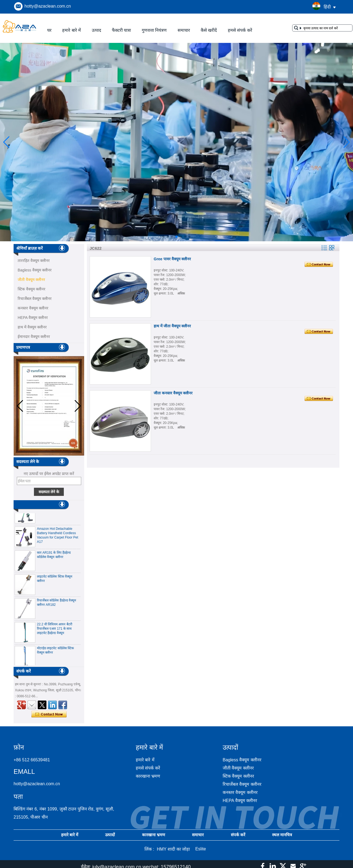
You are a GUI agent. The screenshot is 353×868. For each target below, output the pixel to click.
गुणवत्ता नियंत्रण (154, 30)
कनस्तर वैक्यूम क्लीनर (33, 308)
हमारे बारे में (72, 30)
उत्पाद (97, 30)
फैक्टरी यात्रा (121, 30)
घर (49, 30)
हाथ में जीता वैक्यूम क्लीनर (172, 326)
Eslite (201, 849)
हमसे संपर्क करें (240, 30)
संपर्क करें (238, 835)
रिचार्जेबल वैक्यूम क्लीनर (35, 299)
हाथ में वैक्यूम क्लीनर (32, 327)
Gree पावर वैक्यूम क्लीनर (172, 259)
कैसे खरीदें (209, 30)
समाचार (184, 30)
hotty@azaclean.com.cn (48, 6)
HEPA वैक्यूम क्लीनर (33, 318)
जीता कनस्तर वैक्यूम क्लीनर (173, 393)
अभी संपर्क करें (49, 714)
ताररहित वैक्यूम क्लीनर (34, 261)
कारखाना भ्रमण (148, 776)
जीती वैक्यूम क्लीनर (31, 280)
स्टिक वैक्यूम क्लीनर (31, 289)
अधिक (181, 293)
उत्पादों (110, 835)
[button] (163, 237)
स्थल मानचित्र (282, 835)
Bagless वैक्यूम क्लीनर (35, 270)
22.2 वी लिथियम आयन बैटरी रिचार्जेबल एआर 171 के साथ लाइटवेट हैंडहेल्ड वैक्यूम (55, 630)
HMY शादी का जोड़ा (174, 849)
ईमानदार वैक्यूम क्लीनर (34, 337)
